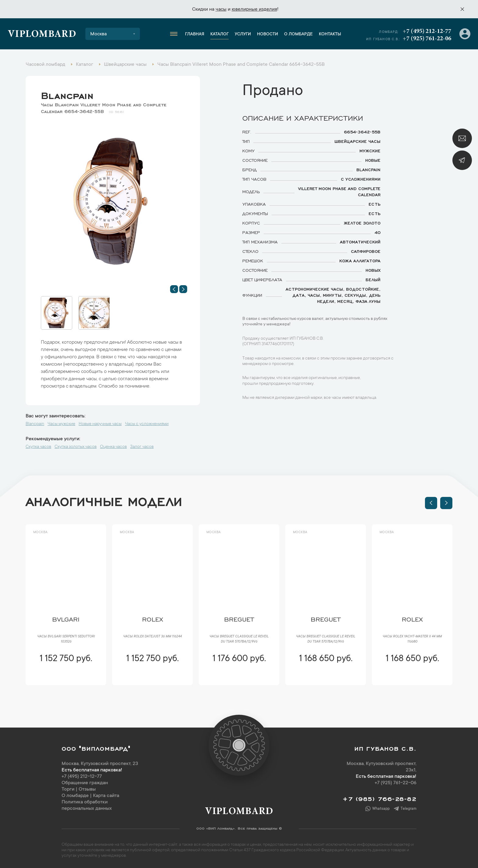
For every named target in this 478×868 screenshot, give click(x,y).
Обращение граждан (85, 783)
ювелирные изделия (254, 9)
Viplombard (42, 35)
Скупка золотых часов (76, 447)
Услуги (243, 34)
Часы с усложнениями (147, 424)
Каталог (219, 34)
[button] (174, 289)
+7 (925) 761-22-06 (427, 39)
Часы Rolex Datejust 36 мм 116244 (152, 637)
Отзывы (87, 789)
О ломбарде (298, 34)
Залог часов (142, 447)
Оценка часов (113, 447)
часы (221, 9)
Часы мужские (61, 424)
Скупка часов (38, 447)
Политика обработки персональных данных (87, 805)
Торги (68, 789)
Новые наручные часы (100, 424)
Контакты (330, 34)
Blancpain (67, 94)
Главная (195, 34)
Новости (268, 34)
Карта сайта (106, 796)
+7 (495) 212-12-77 (427, 31)
